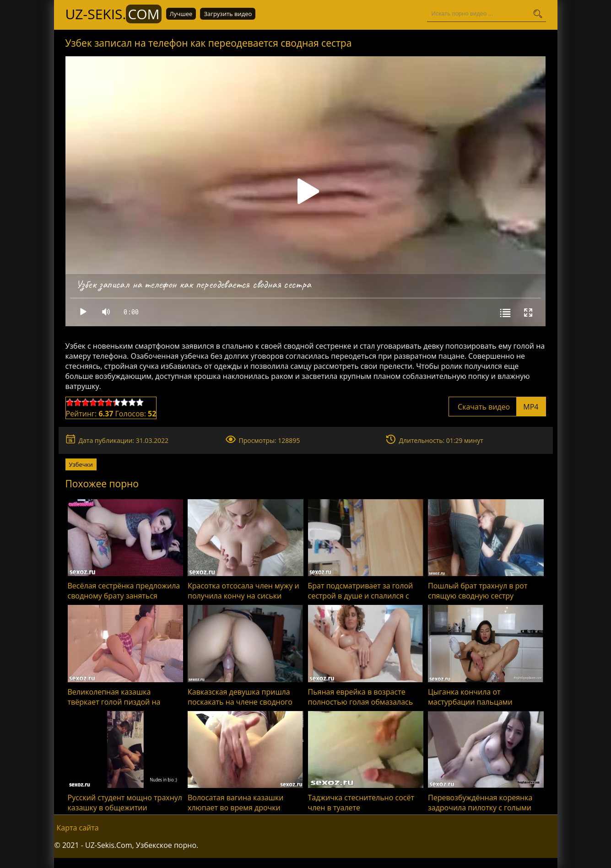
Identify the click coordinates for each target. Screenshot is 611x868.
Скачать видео (497, 407)
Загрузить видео (228, 14)
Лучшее (181, 14)
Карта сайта (78, 828)
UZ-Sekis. (114, 14)
